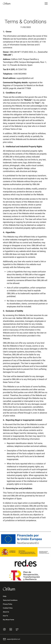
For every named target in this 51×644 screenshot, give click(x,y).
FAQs (5, 596)
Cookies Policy (8, 608)
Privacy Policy (8, 604)
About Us (6, 612)
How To (5, 616)
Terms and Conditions (10, 600)
